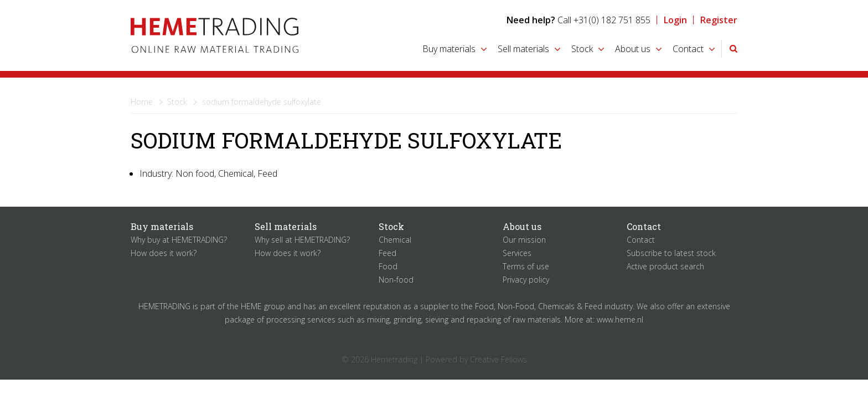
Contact (688, 49)
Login (675, 20)
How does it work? (164, 253)
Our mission (524, 240)
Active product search (665, 266)
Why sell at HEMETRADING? (302, 240)
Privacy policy (526, 280)
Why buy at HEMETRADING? (179, 240)
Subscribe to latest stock (671, 253)
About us (633, 49)
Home (142, 102)
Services (517, 253)
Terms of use (526, 266)
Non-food (396, 280)
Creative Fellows (498, 359)
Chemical (395, 240)
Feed (387, 253)
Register (719, 20)
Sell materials (523, 49)
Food (388, 266)
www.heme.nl (620, 319)
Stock (582, 49)
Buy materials (449, 49)
